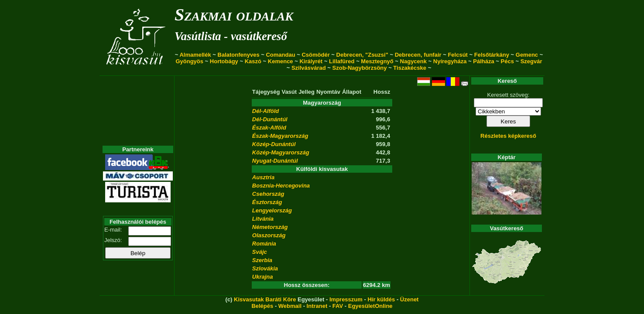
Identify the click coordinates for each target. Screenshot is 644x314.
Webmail (290, 306)
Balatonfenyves (239, 55)
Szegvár (531, 61)
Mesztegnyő (377, 61)
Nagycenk (413, 61)
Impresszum (346, 299)
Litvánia (263, 219)
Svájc (260, 252)
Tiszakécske (410, 68)
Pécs (507, 61)
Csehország (268, 194)
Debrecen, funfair (418, 55)
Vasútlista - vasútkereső (231, 36)
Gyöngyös (189, 61)
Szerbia (262, 260)
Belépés (262, 306)
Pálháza (483, 61)
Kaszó (253, 61)
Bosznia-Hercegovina (281, 186)
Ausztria (263, 177)
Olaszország (269, 235)
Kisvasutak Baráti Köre (265, 299)
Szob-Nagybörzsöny (360, 68)
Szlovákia (265, 268)
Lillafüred (342, 61)
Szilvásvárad (309, 68)
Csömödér (315, 55)
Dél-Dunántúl (270, 119)
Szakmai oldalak (234, 15)
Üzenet (409, 299)
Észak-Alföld (269, 128)
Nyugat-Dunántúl (275, 161)
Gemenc (527, 55)
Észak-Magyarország (280, 136)
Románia (264, 244)
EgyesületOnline (370, 306)
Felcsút (458, 55)
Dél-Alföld (265, 111)
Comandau (280, 55)
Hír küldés (381, 299)
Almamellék (195, 55)
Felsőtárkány (492, 55)
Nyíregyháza (450, 61)
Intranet (317, 306)
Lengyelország (272, 210)
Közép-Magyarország (281, 152)
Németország (270, 227)
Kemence (281, 61)
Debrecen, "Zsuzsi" (362, 55)
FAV (338, 306)
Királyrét (311, 61)
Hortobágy (224, 61)
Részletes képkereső (508, 136)
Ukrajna (263, 277)
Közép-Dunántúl (274, 144)
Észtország (267, 202)
